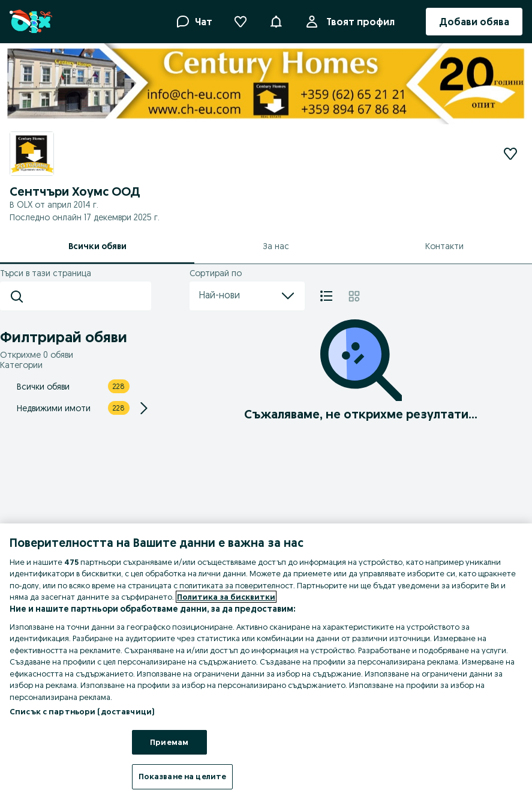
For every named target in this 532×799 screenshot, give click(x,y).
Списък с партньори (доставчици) (82, 711)
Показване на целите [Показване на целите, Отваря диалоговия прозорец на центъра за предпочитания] (182, 776)
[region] (266, 661)
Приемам (169, 742)
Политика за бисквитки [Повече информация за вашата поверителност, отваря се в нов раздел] (226, 597)
